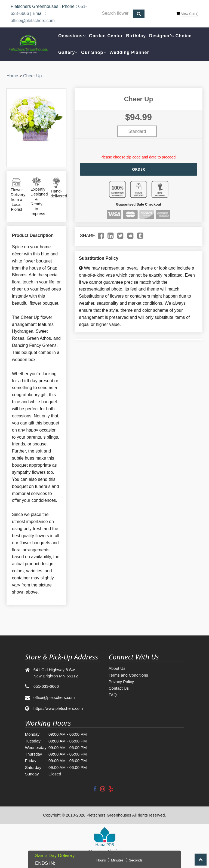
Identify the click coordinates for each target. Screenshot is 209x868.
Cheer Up (32, 76)
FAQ (113, 695)
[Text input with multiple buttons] (116, 14)
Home (12, 76)
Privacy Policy (121, 682)
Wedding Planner (129, 52)
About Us (117, 668)
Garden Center (106, 36)
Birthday (136, 36)
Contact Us (119, 688)
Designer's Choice (170, 36)
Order (139, 169)
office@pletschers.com (33, 21)
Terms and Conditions (128, 675)
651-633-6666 (46, 686)
